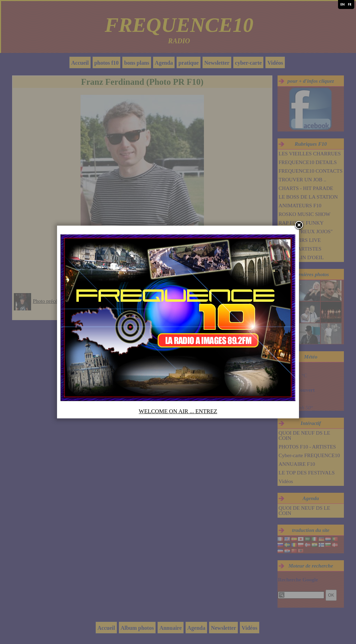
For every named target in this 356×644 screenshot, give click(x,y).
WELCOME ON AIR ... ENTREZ (178, 411)
